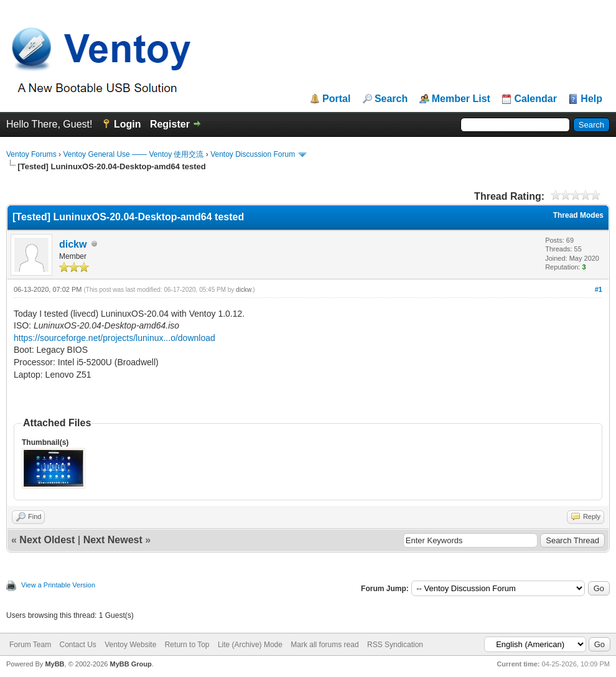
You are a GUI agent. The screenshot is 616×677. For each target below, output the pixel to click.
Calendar (535, 99)
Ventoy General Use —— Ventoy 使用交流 (133, 154)
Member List (461, 99)
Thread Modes (578, 215)
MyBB (54, 664)
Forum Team (30, 645)
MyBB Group (130, 664)
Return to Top (187, 645)
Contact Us (77, 645)
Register (170, 124)
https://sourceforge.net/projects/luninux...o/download (114, 338)
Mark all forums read (324, 645)
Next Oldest (47, 540)
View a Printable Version (58, 585)
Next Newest (113, 540)
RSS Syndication (395, 645)
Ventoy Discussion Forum (253, 154)
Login (128, 124)
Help (591, 99)
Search (391, 99)
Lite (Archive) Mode (250, 645)
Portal (336, 99)
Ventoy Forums (31, 154)
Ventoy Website (130, 645)
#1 (599, 289)
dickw (73, 244)
